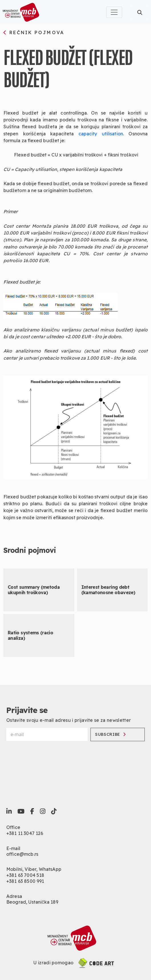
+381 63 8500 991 (25, 881)
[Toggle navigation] (114, 12)
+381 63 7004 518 (25, 875)
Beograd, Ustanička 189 (32, 902)
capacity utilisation (101, 134)
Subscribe (110, 734)
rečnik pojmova (34, 33)
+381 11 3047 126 (25, 833)
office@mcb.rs (22, 854)
